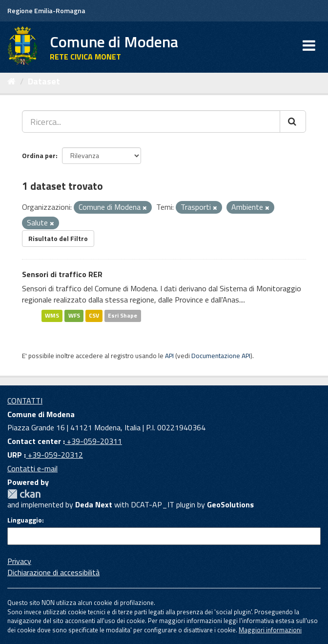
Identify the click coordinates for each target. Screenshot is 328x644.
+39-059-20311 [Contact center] (93, 441)
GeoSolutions (230, 504)
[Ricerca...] (151, 121)
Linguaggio (25, 520)
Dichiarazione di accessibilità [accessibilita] (53, 572)
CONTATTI (25, 401)
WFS (74, 315)
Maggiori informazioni (270, 630)
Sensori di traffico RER (62, 274)
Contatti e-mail (32, 468)
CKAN (24, 494)
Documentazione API (221, 356)
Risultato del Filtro (58, 238)
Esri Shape (123, 315)
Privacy (19, 561)
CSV (94, 315)
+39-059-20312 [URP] (54, 455)
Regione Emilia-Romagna (46, 10)
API (169, 356)
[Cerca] (293, 121)
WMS (52, 315)
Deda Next (94, 504)
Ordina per (39, 155)
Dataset (44, 81)
